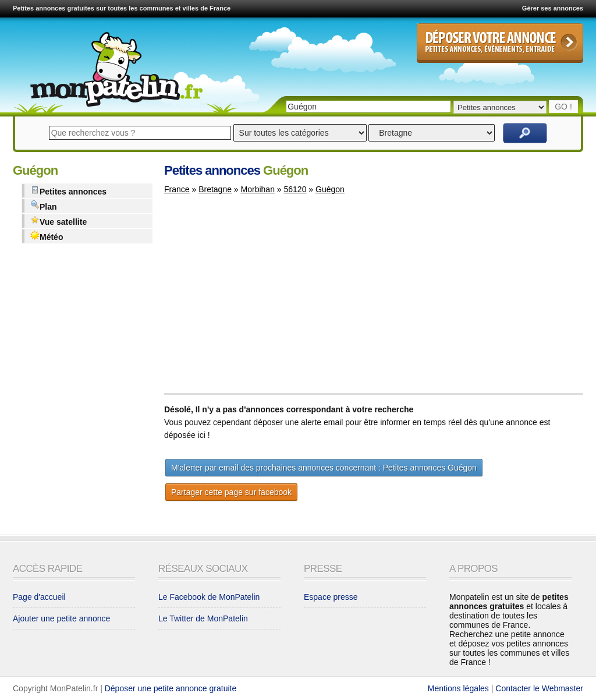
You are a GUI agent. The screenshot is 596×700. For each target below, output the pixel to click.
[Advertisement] (262, 299)
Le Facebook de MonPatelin (209, 597)
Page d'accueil (39, 597)
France (177, 189)
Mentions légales (458, 688)
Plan (44, 206)
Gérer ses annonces (553, 8)
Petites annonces (68, 191)
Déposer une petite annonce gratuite (171, 688)
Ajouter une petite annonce (61, 618)
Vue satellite (58, 221)
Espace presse (331, 597)
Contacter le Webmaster (539, 688)
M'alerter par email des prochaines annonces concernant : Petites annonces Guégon (324, 468)
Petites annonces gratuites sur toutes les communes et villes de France (122, 8)
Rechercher (525, 133)
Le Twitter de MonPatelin (203, 618)
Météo (47, 236)
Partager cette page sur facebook (231, 492)
